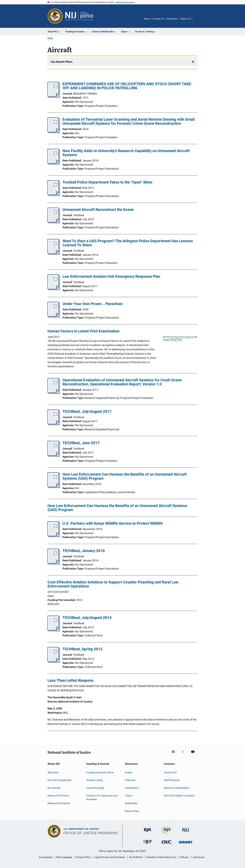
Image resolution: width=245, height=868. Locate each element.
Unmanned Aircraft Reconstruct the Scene (98, 210)
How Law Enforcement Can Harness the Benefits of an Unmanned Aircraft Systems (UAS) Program (125, 476)
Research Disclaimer (59, 803)
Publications (132, 788)
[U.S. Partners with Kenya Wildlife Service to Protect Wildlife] (54, 536)
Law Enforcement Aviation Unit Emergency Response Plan (111, 276)
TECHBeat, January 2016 (84, 551)
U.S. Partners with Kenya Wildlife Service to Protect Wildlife (113, 523)
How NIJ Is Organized (59, 780)
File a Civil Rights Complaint (179, 796)
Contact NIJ (170, 772)
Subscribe (172, 19)
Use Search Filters (62, 62)
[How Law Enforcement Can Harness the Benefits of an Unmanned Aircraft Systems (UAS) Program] (54, 487)
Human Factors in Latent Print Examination (83, 331)
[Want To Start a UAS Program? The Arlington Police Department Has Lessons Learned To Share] (54, 254)
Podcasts (130, 780)
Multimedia (131, 803)
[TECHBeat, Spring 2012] (54, 662)
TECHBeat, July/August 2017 (87, 411)
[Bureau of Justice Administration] (148, 832)
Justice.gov (199, 857)
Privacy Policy (83, 857)
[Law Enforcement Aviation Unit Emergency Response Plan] (54, 289)
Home (50, 38)
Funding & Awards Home (100, 772)
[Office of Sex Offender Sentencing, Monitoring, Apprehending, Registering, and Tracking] (186, 844)
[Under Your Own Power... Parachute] (54, 316)
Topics (129, 796)
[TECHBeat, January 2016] (54, 563)
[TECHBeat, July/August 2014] (54, 630)
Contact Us (158, 19)
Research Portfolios (58, 796)
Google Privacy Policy (173, 339)
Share (197, 21)
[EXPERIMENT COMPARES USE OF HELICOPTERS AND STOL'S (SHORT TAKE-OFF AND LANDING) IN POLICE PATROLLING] (54, 97)
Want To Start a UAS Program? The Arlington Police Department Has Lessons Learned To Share (128, 243)
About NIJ (53, 772)
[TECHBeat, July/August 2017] (54, 424)
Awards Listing (94, 780)
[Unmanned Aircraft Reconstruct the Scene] (54, 222)
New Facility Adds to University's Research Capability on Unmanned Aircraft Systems (126, 153)
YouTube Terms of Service (182, 337)
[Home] (79, 16)
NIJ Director (54, 788)
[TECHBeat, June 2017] (54, 456)
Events (129, 772)
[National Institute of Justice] (186, 832)
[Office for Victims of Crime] (167, 844)
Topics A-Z (185, 19)
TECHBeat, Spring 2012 (82, 649)
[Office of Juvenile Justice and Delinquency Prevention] (148, 845)
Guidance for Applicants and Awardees (102, 797)
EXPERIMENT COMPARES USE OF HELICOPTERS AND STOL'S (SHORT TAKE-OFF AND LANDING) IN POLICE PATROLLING (127, 86)
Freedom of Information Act (161, 857)
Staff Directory (172, 780)
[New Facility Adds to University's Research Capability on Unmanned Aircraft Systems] (54, 163)
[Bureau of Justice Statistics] (167, 834)
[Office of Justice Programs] (55, 16)
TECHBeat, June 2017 (81, 443)
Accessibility (46, 857)
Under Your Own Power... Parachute (93, 304)
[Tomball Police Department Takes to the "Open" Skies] (54, 195)
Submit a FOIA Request (176, 788)
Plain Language (64, 857)
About (147, 19)
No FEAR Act (136, 857)
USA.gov (184, 857)
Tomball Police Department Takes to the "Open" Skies (107, 182)
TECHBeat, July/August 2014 (87, 618)
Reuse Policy (132, 811)
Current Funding (95, 788)
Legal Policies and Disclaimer (110, 857)
